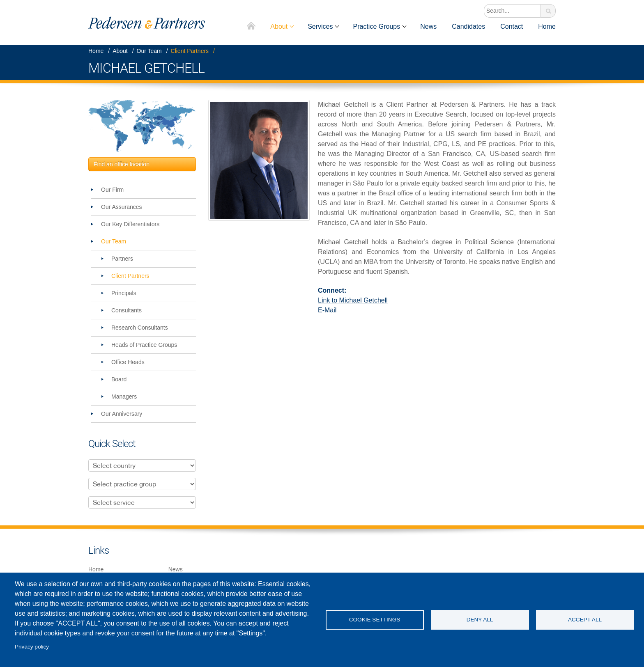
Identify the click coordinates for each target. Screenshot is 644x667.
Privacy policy (32, 647)
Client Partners (190, 51)
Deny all (480, 620)
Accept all (585, 620)
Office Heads (128, 362)
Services (320, 26)
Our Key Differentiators (130, 224)
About (279, 26)
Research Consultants (140, 328)
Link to (353, 300)
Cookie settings (375, 620)
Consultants (126, 310)
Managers (124, 397)
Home (252, 26)
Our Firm (112, 190)
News (428, 26)
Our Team (149, 51)
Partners (122, 259)
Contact (512, 26)
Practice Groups (376, 26)
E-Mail (327, 310)
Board (119, 379)
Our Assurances (122, 207)
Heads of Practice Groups (144, 345)
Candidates (468, 26)
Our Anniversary (122, 414)
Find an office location (122, 164)
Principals (124, 293)
